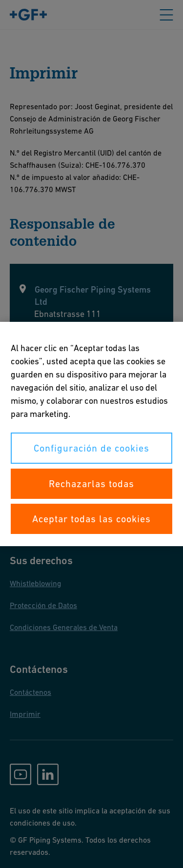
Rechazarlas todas (91, 484)
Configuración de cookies (91, 448)
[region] (91, 434)
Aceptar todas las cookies (91, 519)
